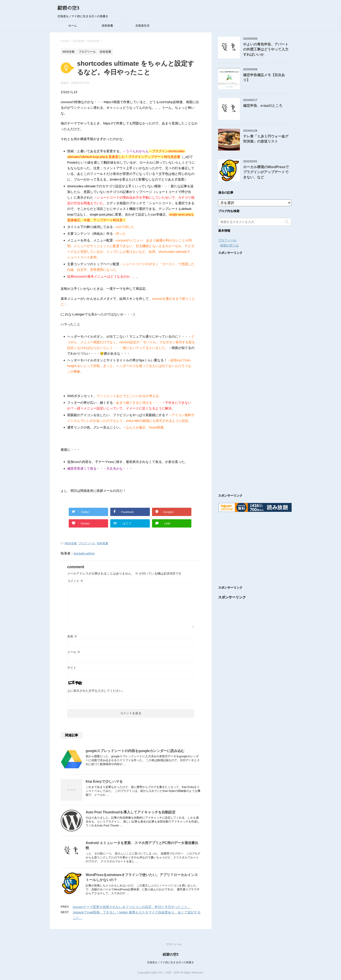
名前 (72, 636)
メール (74, 652)
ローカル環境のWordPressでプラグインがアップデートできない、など (266, 172)
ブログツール (87, 543)
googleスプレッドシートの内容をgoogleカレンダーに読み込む (135, 751)
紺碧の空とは (229, 245)
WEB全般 (71, 543)
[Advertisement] (255, 370)
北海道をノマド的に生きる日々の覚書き (170, 962)
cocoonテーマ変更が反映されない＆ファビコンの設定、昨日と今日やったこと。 (132, 907)
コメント (75, 581)
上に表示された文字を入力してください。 (96, 691)
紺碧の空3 (68, 8)
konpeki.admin (84, 553)
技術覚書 (107, 26)
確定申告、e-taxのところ (263, 106)
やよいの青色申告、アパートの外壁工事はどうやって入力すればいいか (266, 49)
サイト (72, 668)
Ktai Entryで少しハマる (104, 781)
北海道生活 (142, 26)
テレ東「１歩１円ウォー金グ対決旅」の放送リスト (266, 139)
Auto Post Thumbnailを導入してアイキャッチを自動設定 (131, 812)
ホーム (73, 26)
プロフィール (227, 240)
